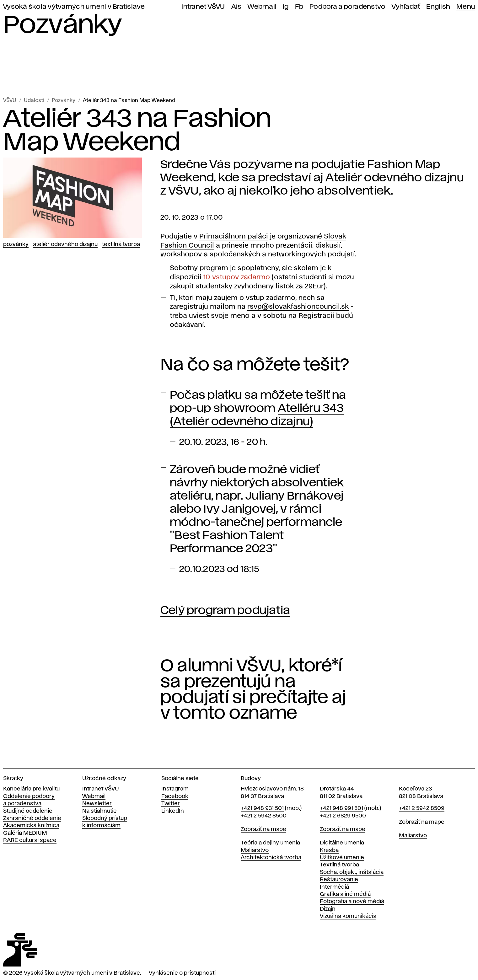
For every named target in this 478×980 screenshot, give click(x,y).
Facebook (175, 796)
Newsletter (97, 804)
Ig (286, 7)
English (438, 7)
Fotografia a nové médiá (352, 902)
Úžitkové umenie (342, 858)
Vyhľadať (406, 7)
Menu (466, 7)
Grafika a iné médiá (345, 894)
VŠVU (10, 101)
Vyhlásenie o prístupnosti (182, 973)
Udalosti (34, 101)
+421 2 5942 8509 (422, 808)
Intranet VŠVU (203, 7)
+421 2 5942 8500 (264, 816)
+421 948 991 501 (341, 808)
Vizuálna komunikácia (348, 916)
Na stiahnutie (99, 811)
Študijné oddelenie (28, 811)
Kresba (329, 850)
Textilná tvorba (121, 244)
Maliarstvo (255, 850)
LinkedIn (173, 811)
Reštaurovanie (339, 880)
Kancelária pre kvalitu (31, 789)
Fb (299, 7)
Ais (236, 7)
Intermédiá (334, 887)
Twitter (171, 804)
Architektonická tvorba (271, 858)
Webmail (262, 7)
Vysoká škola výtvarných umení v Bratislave (74, 7)
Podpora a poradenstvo (347, 7)
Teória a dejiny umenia (270, 843)
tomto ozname (235, 714)
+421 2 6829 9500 (343, 816)
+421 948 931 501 (262, 808)
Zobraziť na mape (263, 829)
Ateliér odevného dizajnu (65, 244)
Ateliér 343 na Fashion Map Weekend (129, 101)
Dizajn (328, 909)
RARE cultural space (30, 840)
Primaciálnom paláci (234, 237)
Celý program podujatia (225, 611)
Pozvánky (64, 101)
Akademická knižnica (31, 826)
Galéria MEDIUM (25, 833)
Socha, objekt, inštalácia (352, 872)
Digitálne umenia (342, 843)
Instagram (175, 789)
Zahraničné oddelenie (32, 818)
